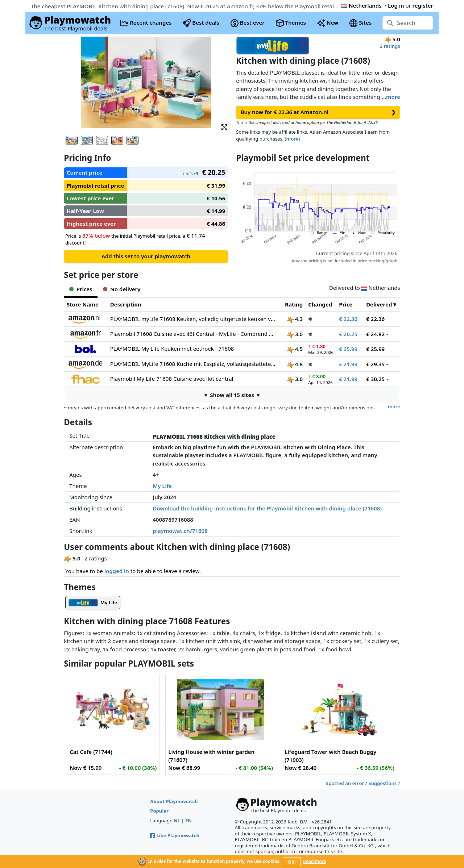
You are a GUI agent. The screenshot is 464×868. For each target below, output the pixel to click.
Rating (294, 304)
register (423, 5)
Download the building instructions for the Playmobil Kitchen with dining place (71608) (267, 508)
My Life (162, 486)
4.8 (295, 364)
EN (188, 821)
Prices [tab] (81, 289)
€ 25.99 (348, 349)
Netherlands (362, 5)
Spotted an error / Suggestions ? (363, 783)
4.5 (295, 349)
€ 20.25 (348, 334)
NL (177, 821)
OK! (292, 862)
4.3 (295, 319)
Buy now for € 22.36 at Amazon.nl (318, 112)
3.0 (295, 334)
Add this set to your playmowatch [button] (146, 256)
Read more (314, 861)
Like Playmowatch (175, 835)
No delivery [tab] (122, 289)
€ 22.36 (348, 319)
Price (346, 304)
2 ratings (390, 46)
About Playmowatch (174, 801)
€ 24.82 (375, 334)
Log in (396, 5)
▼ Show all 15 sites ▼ (232, 395)
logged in (117, 571)
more (393, 97)
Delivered (379, 304)
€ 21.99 (348, 364)
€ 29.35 (375, 364)
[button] (224, 127)
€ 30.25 (375, 379)
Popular (159, 811)
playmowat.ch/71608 (180, 531)
